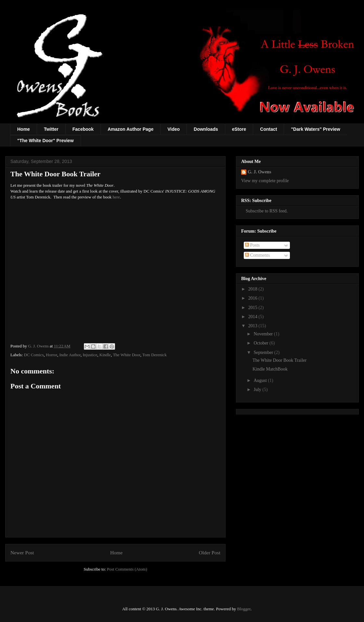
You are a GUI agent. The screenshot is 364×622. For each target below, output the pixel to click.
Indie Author (70, 355)
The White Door (126, 355)
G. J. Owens (259, 172)
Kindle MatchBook (270, 369)
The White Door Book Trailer (279, 360)
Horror (52, 355)
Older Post (210, 553)
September (264, 352)
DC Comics (34, 355)
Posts (252, 245)
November (264, 334)
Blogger (244, 609)
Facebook (83, 129)
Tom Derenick (155, 355)
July (258, 390)
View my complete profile (265, 181)
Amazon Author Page (130, 129)
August (261, 380)
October (261, 343)
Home (24, 129)
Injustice (90, 355)
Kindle (105, 355)
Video (174, 129)
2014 (253, 317)
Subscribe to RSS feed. (264, 211)
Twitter (51, 129)
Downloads (206, 129)
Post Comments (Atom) (127, 569)
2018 (253, 289)
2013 (253, 326)
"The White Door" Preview (45, 141)
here (116, 197)
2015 (253, 308)
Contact (268, 129)
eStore (239, 129)
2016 (253, 298)
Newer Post (22, 553)
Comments (257, 255)
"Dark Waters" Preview (315, 129)
